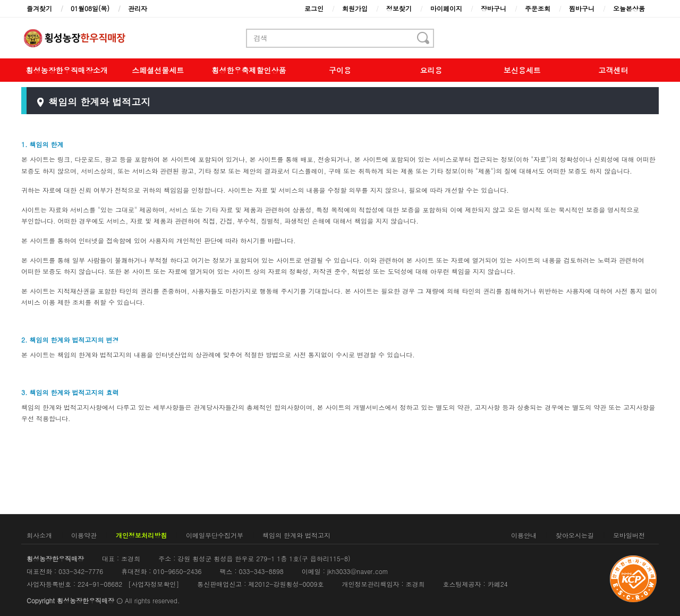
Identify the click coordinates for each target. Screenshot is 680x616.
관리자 (138, 8)
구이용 (340, 70)
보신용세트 (522, 70)
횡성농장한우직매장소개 (67, 70)
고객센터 (613, 70)
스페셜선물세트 (158, 70)
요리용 (431, 70)
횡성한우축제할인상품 (249, 70)
